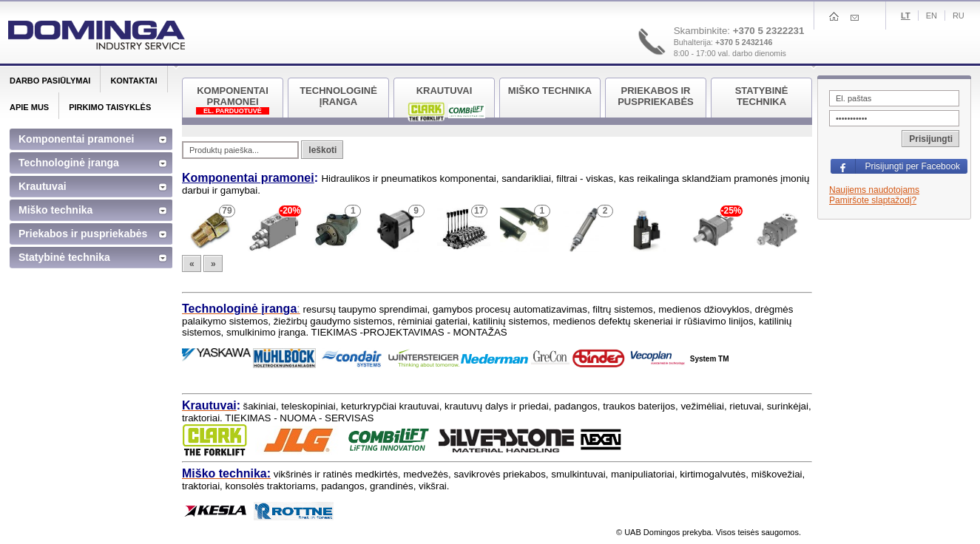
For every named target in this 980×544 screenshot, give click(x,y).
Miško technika (55, 210)
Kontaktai (134, 81)
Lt (906, 16)
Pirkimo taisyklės (110, 107)
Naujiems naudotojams (874, 190)
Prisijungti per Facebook (912, 166)
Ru (959, 16)
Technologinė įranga (69, 163)
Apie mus (29, 107)
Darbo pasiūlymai (50, 81)
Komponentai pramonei (248, 178)
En (932, 16)
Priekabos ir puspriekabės (83, 234)
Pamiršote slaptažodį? (873, 200)
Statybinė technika (64, 257)
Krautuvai (43, 186)
